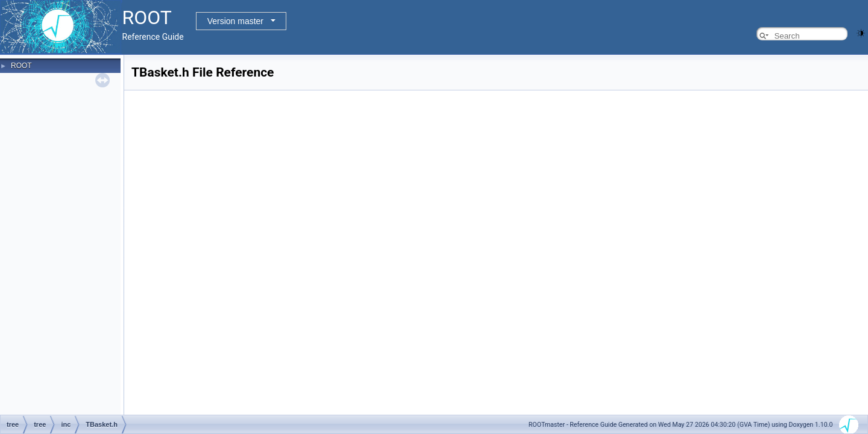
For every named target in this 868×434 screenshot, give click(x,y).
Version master (235, 21)
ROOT (21, 66)
